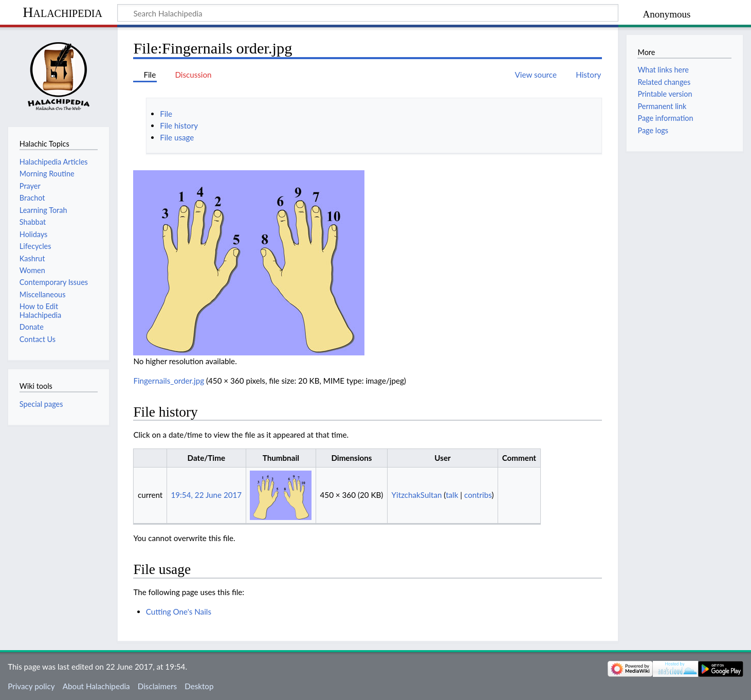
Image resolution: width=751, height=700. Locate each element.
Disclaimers (157, 686)
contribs (478, 495)
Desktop (199, 686)
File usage (177, 137)
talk (452, 495)
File (166, 114)
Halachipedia (62, 12)
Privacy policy (31, 686)
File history (179, 125)
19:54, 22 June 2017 (206, 495)
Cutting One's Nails (179, 612)
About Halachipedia (96, 686)
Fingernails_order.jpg (169, 381)
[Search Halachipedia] (368, 13)
